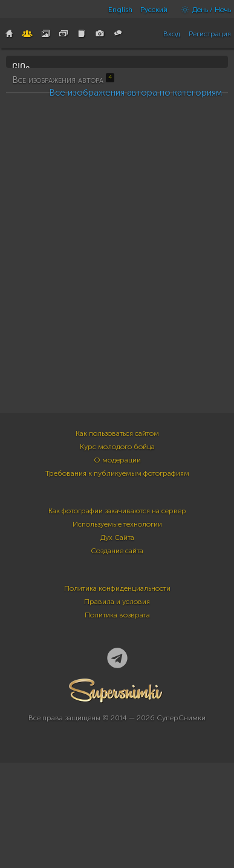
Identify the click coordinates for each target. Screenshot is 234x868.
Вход (172, 34)
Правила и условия (117, 718)
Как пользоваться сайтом (117, 550)
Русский (154, 10)
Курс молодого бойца (117, 564)
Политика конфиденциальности (117, 705)
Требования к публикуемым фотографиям (117, 590)
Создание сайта (117, 668)
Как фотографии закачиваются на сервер (117, 628)
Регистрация (210, 34)
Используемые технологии (117, 641)
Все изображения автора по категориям (135, 406)
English (120, 10)
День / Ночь (203, 10)
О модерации (117, 577)
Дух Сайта (117, 654)
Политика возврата (117, 732)
